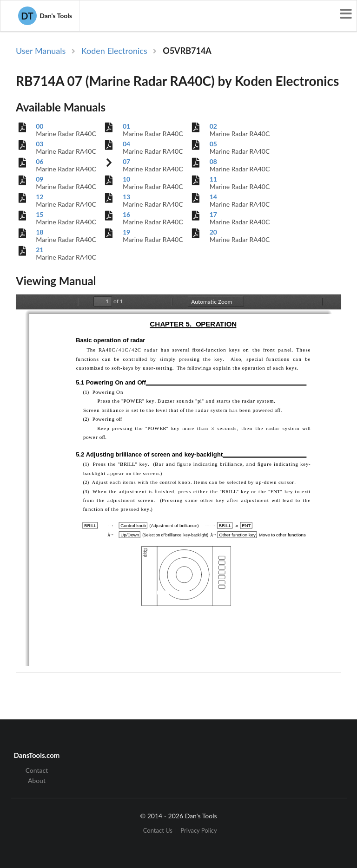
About (37, 780)
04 (126, 144)
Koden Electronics (114, 51)
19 (126, 232)
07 (126, 162)
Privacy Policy (198, 831)
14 (213, 197)
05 (213, 144)
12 (40, 197)
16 (126, 215)
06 (40, 162)
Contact (37, 770)
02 (213, 126)
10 (126, 179)
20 (213, 232)
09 (40, 179)
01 (126, 126)
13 (126, 197)
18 (40, 232)
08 (213, 162)
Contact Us (158, 831)
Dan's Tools (45, 16)
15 (40, 215)
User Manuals (41, 51)
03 (40, 144)
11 (213, 179)
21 (40, 250)
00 (40, 126)
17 (213, 215)
